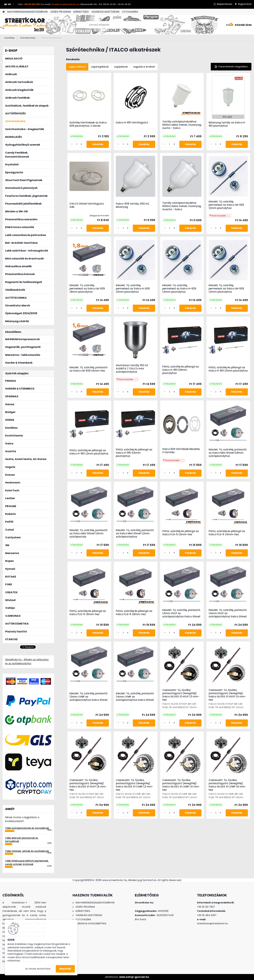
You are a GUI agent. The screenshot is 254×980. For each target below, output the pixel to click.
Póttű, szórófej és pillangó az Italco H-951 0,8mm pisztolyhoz (181, 370)
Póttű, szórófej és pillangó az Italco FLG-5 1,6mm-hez (88, 613)
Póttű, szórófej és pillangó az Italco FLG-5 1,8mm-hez (134, 613)
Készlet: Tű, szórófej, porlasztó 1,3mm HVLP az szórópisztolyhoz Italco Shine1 (181, 613)
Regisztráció (245, 4)
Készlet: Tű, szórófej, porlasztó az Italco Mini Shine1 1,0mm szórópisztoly (88, 533)
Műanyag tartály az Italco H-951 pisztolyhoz (227, 124)
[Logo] (25, 25)
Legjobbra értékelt (144, 67)
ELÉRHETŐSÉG (81, 12)
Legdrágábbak (100, 67)
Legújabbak (121, 67)
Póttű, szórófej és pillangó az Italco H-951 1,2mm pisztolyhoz (89, 452)
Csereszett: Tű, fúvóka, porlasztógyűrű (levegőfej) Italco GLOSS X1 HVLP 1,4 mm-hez (227, 695)
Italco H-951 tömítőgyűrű (132, 123)
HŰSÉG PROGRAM (61, 12)
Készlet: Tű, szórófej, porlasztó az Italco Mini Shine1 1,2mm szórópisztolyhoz (135, 533)
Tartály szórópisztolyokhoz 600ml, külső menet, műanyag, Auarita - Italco (182, 206)
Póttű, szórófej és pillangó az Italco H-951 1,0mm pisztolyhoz (228, 369)
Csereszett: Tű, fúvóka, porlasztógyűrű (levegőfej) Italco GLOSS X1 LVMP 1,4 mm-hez (181, 785)
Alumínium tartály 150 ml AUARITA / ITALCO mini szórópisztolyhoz (132, 369)
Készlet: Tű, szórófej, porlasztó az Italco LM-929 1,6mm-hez (88, 369)
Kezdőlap (10, 38)
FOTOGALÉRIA (130, 12)
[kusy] (77, 144)
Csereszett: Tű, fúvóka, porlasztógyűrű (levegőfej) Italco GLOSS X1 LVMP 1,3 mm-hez (134, 785)
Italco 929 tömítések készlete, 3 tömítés (181, 451)
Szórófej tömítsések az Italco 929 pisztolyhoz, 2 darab (88, 124)
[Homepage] (4, 12)
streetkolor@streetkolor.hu (65, 4)
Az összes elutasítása (38, 969)
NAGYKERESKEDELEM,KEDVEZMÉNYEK (28, 12)
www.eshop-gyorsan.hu (134, 977)
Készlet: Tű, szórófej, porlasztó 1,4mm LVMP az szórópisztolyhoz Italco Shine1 (135, 697)
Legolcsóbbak (77, 67)
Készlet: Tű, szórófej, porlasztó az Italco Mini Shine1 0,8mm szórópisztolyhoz (228, 453)
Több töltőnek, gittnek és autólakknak (27, 851)
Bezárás (65, 969)
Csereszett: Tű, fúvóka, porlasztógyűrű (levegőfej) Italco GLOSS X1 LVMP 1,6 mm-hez (227, 785)
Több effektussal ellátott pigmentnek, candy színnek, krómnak (27, 863)
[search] (165, 26)
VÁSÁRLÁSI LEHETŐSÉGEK (106, 12)
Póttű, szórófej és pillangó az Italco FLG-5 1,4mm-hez (227, 533)
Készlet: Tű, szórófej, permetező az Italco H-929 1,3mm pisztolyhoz (133, 289)
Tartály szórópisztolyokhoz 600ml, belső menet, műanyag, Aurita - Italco (182, 125)
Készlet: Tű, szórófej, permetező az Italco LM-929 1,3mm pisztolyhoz (226, 205)
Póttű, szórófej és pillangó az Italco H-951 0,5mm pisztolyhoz (134, 453)
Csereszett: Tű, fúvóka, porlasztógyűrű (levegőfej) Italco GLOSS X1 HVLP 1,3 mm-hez (181, 695)
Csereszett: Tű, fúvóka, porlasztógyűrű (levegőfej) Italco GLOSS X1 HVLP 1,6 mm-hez (88, 785)
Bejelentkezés (225, 4)
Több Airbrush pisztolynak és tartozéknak (22, 840)
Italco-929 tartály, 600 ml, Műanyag (133, 205)
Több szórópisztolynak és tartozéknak (27, 828)
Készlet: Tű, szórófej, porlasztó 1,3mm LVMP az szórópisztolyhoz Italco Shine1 (88, 697)
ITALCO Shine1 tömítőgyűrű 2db (87, 205)
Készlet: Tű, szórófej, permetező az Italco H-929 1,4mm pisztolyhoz (179, 289)
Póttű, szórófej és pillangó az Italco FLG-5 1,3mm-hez (181, 533)
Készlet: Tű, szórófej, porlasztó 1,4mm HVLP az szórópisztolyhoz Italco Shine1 (228, 613)
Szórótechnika (28, 38)
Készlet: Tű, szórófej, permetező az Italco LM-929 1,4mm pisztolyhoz (226, 289)
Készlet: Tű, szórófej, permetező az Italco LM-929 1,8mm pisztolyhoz (87, 289)
